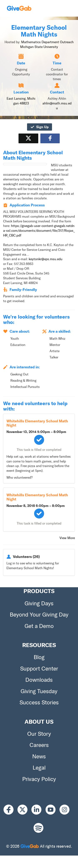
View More (67, 538)
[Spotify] (38, 828)
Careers (39, 745)
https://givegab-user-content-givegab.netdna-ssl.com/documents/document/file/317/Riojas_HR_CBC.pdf (39, 231)
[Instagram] (66, 810)
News (39, 756)
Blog (39, 657)
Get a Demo (39, 626)
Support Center (39, 669)
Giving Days (39, 603)
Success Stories (39, 702)
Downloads (39, 680)
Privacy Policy (39, 779)
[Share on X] (28, 138)
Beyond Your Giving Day (39, 615)
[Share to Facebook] (50, 138)
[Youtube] (53, 810)
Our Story (39, 734)
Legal (39, 768)
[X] (24, 810)
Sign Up (39, 127)
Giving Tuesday (39, 691)
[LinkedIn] (38, 810)
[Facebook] (11, 810)
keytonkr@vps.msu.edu (46, 259)
